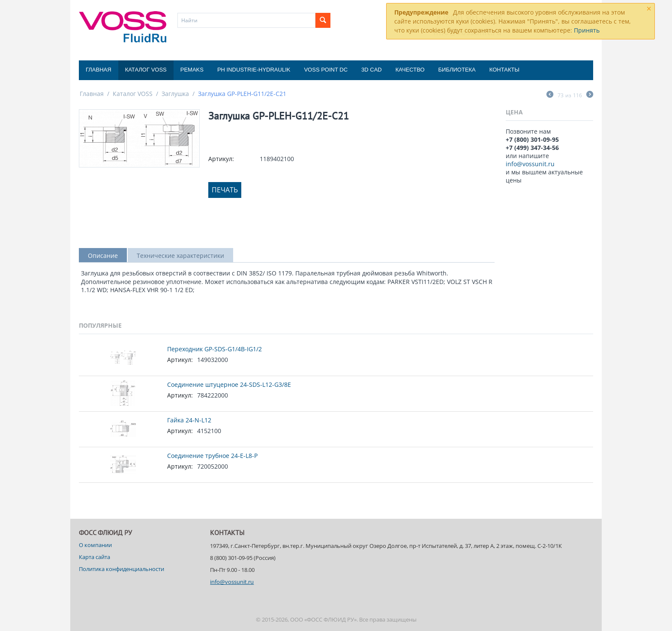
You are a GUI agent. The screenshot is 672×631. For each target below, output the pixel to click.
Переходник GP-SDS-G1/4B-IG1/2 (214, 349)
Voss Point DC (326, 70)
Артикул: (221, 159)
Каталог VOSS (146, 70)
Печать (225, 190)
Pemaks (192, 70)
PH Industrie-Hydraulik (254, 70)
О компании (95, 545)
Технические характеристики (180, 256)
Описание (103, 256)
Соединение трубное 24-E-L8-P (212, 456)
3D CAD (372, 70)
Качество (410, 70)
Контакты (504, 70)
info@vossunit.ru (530, 164)
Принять (587, 30)
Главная (99, 70)
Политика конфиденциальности (121, 569)
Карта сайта (94, 557)
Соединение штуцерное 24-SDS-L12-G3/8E (229, 384)
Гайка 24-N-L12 (189, 420)
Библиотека (457, 70)
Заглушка (175, 94)
